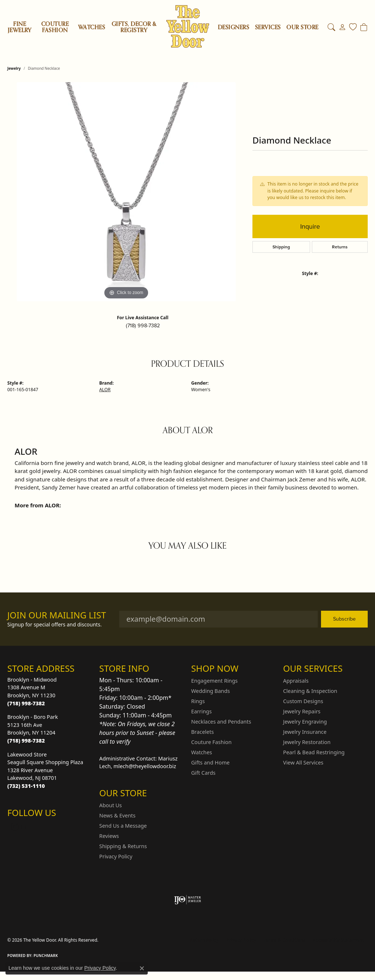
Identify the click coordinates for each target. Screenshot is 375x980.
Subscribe (344, 619)
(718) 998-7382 (143, 325)
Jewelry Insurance (305, 732)
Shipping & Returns (123, 846)
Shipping (281, 247)
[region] (126, 192)
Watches (92, 27)
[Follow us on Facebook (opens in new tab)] (32, 827)
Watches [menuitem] (202, 752)
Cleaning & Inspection (310, 691)
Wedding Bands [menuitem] (210, 691)
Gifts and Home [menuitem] (210, 762)
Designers (233, 27)
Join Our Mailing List (57, 615)
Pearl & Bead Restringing (314, 752)
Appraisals (296, 681)
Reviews (109, 836)
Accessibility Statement (339, 940)
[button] (331, 27)
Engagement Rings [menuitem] (214, 681)
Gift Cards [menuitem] (203, 773)
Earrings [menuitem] (201, 711)
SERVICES (268, 27)
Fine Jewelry (20, 27)
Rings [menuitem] (198, 701)
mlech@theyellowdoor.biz (145, 766)
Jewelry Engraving (305, 722)
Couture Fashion (55, 27)
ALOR (105, 390)
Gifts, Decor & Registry (134, 27)
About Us (111, 805)
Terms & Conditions (285, 940)
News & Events (117, 815)
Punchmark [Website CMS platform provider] (46, 956)
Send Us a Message (123, 826)
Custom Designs (303, 701)
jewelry (14, 68)
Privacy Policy (116, 856)
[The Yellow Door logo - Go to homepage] (188, 26)
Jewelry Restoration (307, 742)
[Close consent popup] (142, 968)
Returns (340, 247)
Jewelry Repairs (302, 711)
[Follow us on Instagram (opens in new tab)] (15, 827)
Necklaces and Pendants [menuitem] (221, 722)
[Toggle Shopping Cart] (364, 27)
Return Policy (205, 940)
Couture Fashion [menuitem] (211, 742)
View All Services (303, 762)
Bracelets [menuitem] (202, 732)
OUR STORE (302, 27)
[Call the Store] (26, 703)
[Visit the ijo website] (188, 900)
